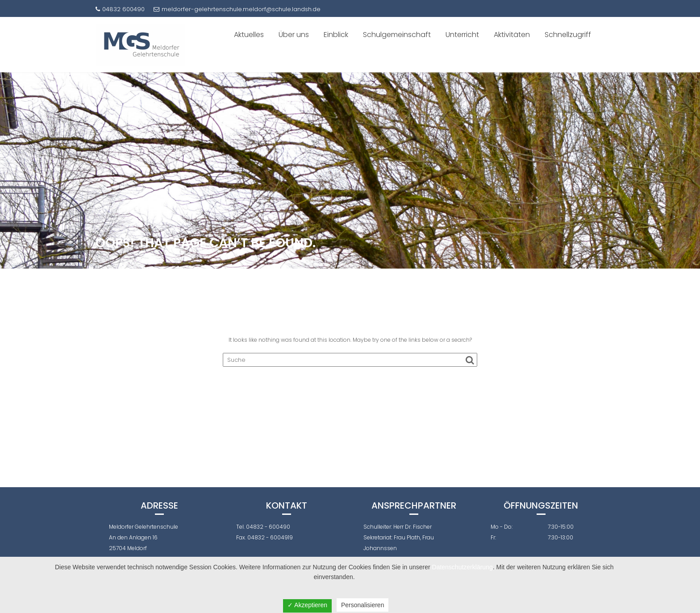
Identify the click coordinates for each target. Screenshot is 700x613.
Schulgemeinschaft (397, 35)
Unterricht (462, 35)
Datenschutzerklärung (462, 567)
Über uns (294, 35)
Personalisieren (363, 605)
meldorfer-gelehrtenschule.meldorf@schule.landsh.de (237, 9)
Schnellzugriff (568, 35)
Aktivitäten (512, 35)
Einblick (336, 35)
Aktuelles (249, 35)
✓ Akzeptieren (307, 605)
